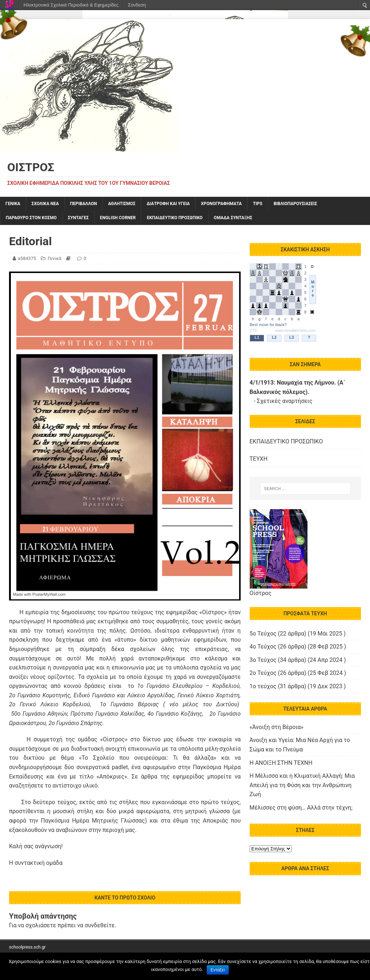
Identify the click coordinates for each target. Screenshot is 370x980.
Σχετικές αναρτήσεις (285, 401)
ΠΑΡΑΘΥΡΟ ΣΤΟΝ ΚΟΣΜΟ (31, 218)
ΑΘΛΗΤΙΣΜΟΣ (122, 204)
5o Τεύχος (263, 634)
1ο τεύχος (263, 686)
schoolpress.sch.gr (27, 947)
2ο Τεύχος (263, 673)
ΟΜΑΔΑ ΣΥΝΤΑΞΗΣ (233, 218)
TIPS (258, 204)
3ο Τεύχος (263, 660)
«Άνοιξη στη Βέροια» (277, 727)
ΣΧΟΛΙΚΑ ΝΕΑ (45, 204)
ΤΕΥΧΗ (259, 459)
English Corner (118, 218)
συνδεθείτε (100, 925)
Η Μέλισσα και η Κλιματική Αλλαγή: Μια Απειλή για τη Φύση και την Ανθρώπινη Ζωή (302, 785)
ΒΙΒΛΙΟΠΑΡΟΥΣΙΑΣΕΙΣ (295, 204)
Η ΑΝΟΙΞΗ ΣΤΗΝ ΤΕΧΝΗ (281, 763)
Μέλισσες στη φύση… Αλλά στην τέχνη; (301, 808)
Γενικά (13, 204)
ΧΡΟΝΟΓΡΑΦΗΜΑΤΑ (221, 204)
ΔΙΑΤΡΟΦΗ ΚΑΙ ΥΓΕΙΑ (168, 204)
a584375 (27, 258)
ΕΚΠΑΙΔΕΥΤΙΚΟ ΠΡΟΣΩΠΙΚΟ (175, 218)
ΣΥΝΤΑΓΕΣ (78, 218)
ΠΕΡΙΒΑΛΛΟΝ (83, 204)
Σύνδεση (137, 5)
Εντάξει (218, 970)
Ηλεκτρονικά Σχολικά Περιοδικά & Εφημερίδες (71, 5)
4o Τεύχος (263, 647)
